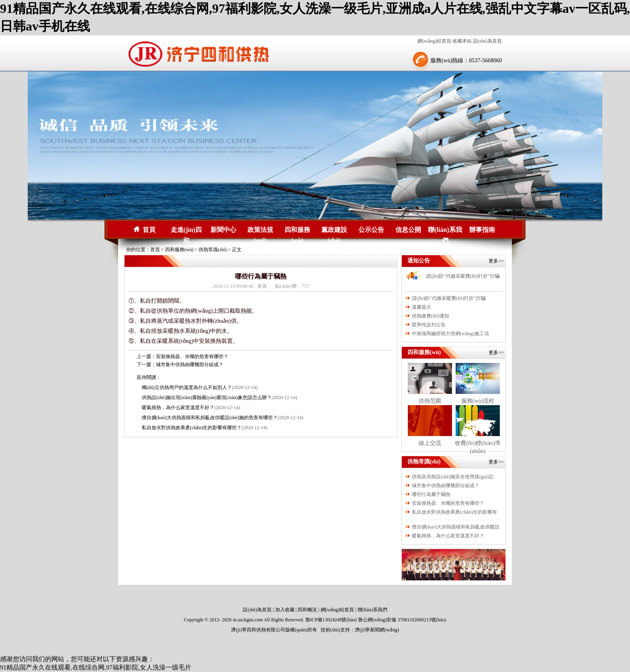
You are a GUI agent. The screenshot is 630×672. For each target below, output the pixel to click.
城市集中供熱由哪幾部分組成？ (446, 486)
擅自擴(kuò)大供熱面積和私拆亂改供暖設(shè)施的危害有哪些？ (210, 418)
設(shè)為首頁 (487, 41)
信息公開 (408, 230)
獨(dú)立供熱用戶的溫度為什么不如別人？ (187, 387)
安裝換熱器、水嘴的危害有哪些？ (192, 356)
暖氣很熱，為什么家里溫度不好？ (178, 408)
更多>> (496, 261)
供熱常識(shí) (213, 250)
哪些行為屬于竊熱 (431, 494)
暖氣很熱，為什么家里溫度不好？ (448, 536)
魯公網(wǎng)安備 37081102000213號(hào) (402, 620)
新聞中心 (223, 230)
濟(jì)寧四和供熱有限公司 (258, 630)
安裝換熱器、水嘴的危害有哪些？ (448, 503)
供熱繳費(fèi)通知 (431, 316)
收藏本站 (462, 41)
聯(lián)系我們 (445, 231)
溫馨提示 (421, 307)
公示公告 (371, 230)
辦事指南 (482, 230)
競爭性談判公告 (429, 325)
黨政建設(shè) (334, 231)
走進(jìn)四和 (186, 231)
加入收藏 (285, 610)
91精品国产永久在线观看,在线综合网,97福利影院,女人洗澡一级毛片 (96, 667)
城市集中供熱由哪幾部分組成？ (190, 365)
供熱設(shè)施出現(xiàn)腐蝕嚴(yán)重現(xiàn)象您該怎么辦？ (207, 397)
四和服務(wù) (297, 231)
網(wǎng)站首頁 (434, 41)
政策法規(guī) (260, 231)
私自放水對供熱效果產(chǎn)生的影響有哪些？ (192, 428)
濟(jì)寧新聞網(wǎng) (377, 630)
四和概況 (307, 610)
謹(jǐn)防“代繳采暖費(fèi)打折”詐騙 (463, 276)
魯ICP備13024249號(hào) (331, 620)
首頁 (149, 230)
